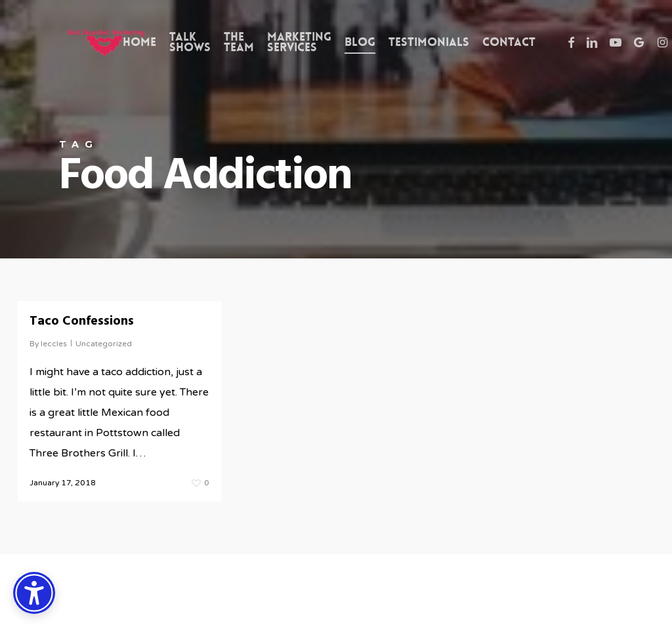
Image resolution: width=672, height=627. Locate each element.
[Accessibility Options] (34, 593)
